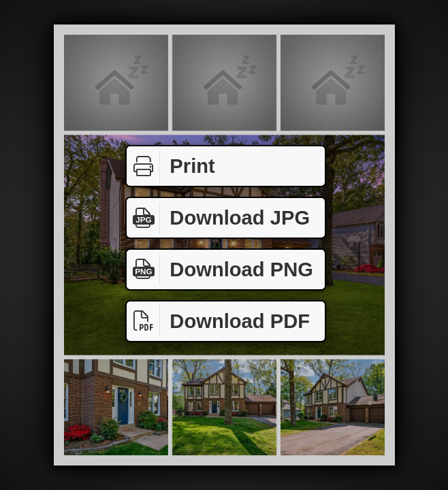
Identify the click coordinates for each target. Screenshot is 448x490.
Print (171, 166)
